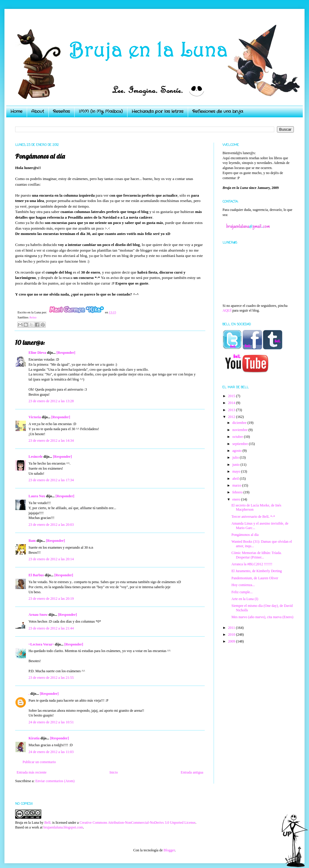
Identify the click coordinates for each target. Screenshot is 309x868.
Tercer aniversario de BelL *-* (253, 517)
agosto (237, 451)
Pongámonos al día (245, 535)
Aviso (33, 317)
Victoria (35, 417)
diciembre (240, 423)
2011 (232, 628)
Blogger (169, 850)
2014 (232, 403)
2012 (232, 417)
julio (236, 457)
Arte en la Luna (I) (245, 599)
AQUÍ (227, 310)
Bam (32, 541)
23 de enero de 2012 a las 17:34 (51, 480)
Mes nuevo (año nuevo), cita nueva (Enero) (262, 617)
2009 (232, 641)
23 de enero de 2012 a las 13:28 (51, 401)
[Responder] (66, 353)
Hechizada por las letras (157, 111)
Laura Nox (37, 496)
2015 (232, 396)
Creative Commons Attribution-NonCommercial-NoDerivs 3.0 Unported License (138, 823)
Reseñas (61, 111)
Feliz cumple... (242, 592)
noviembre (240, 430)
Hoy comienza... (243, 585)
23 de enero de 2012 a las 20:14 (51, 559)
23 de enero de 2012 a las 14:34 (51, 441)
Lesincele (36, 457)
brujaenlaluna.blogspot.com (63, 827)
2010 (232, 635)
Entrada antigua (192, 772)
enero (237, 499)
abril (236, 479)
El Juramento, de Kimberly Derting (257, 571)
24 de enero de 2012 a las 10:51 (51, 722)
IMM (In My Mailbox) (101, 111)
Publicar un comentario (39, 762)
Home (16, 111)
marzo (237, 485)
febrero (238, 492)
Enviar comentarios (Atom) (55, 781)
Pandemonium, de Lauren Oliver (255, 578)
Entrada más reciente (32, 772)
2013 (232, 410)
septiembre (241, 444)
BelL (48, 823)
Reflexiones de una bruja (218, 111)
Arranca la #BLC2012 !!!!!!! (252, 564)
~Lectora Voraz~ (41, 644)
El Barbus (36, 575)
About (38, 111)
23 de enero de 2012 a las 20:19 (51, 599)
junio (237, 465)
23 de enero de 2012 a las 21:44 (51, 628)
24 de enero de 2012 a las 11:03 (51, 752)
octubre (238, 437)
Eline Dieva (37, 353)
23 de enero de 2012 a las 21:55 (51, 678)
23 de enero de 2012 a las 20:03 (51, 525)
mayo (237, 471)
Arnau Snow (38, 615)
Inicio (113, 772)
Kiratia (34, 738)
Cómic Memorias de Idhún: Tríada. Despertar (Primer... (257, 555)
